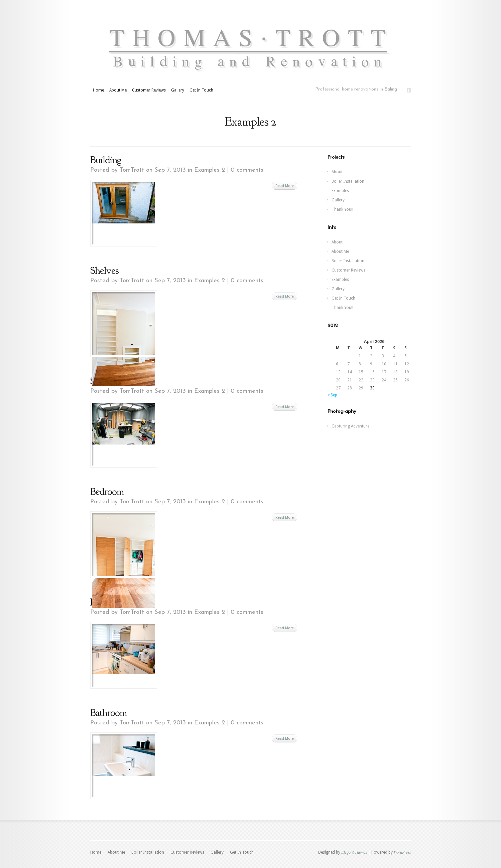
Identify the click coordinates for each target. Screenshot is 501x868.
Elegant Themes (354, 852)
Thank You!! (342, 209)
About (337, 172)
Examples (340, 191)
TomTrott (132, 170)
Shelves (104, 271)
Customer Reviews (149, 90)
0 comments (247, 170)
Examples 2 (210, 170)
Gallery (178, 90)
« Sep (332, 395)
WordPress (402, 852)
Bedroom (107, 492)
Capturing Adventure (350, 426)
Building (106, 160)
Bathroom (108, 713)
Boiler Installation (348, 181)
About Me (118, 90)
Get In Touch (201, 90)
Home (98, 90)
